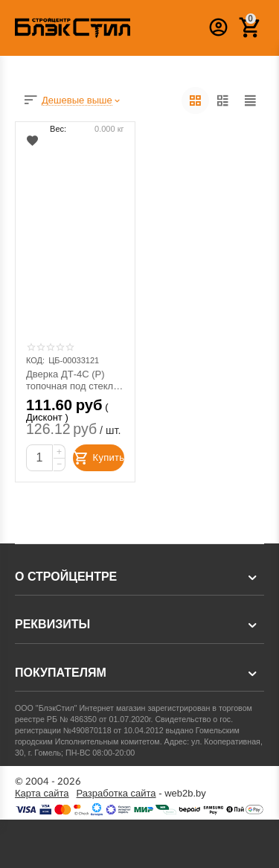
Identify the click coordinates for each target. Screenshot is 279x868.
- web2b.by (141, 794)
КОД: (35, 360)
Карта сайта (42, 794)
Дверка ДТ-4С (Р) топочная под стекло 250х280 (73, 380)
